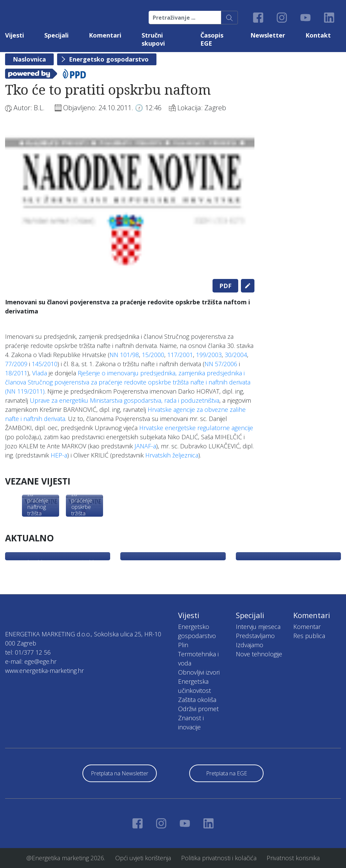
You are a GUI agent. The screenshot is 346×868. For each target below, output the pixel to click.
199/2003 (209, 355)
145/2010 (45, 364)
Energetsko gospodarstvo (109, 59)
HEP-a (59, 455)
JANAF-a (145, 446)
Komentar (307, 627)
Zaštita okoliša (197, 700)
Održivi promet (198, 709)
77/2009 (16, 364)
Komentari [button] (105, 35)
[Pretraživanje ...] (185, 18)
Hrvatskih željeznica (172, 455)
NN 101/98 (124, 355)
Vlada (40, 373)
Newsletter (268, 35)
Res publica (309, 636)
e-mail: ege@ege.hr (31, 661)
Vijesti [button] (15, 35)
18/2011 (16, 373)
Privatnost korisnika (293, 858)
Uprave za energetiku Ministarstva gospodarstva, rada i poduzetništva (125, 400)
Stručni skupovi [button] (153, 39)
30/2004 (236, 355)
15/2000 (153, 355)
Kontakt (318, 35)
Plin (183, 645)
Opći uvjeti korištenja (143, 858)
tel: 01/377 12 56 (28, 652)
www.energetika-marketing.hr (44, 671)
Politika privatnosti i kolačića (219, 858)
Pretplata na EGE (227, 773)
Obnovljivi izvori (199, 672)
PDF (225, 286)
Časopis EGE (212, 39)
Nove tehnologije (259, 654)
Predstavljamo (255, 636)
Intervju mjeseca (258, 627)
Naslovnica (29, 59)
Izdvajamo (250, 645)
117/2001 (180, 355)
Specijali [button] (56, 35)
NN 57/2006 (221, 364)
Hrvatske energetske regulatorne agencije (196, 428)
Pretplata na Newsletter (120, 773)
